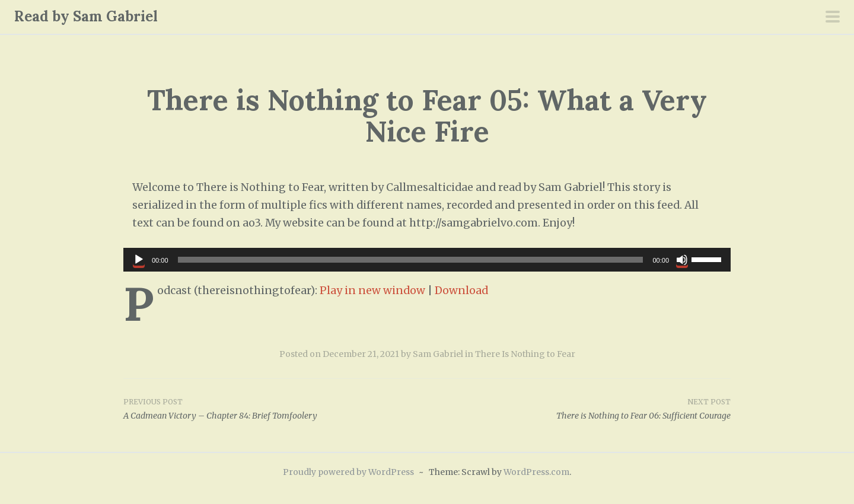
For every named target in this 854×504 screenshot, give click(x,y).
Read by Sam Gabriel (86, 16)
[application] (427, 260)
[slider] (411, 260)
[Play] (139, 260)
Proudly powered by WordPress (348, 472)
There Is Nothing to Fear (525, 354)
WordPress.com (536, 472)
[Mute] (682, 260)
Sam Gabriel (438, 354)
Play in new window (372, 291)
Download (461, 291)
